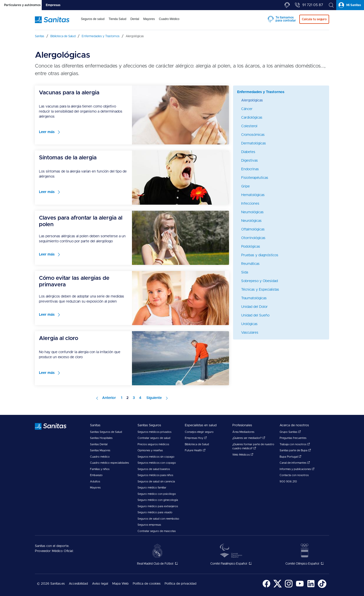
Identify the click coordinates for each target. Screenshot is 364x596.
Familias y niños (100, 469)
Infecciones (250, 204)
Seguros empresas (149, 525)
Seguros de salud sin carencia (156, 482)
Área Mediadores (243, 432)
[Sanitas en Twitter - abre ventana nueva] (278, 587)
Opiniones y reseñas (150, 450)
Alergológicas (252, 100)
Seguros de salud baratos (154, 469)
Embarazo (96, 475)
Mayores (95, 488)
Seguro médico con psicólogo (157, 494)
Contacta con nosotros (294, 475)
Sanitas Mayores (100, 450)
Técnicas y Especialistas (260, 290)
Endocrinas (250, 169)
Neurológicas (251, 221)
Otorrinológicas (253, 238)
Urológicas (249, 324)
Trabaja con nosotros (295, 444)
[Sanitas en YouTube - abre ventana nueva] (300, 587)
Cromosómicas (253, 135)
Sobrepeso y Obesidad (259, 281)
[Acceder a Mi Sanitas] (350, 5)
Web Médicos (243, 455)
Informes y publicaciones (297, 469)
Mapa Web (120, 584)
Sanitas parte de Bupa (295, 450)
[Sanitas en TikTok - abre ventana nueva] (322, 587)
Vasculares (250, 333)
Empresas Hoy (196, 438)
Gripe (245, 186)
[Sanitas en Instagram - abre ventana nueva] (289, 587)
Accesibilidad (78, 584)
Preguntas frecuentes (293, 438)
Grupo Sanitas (290, 432)
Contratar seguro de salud (154, 438)
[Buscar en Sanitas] (331, 5)
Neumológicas (252, 212)
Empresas (53, 5)
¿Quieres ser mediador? (249, 438)
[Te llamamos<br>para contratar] (287, 5)
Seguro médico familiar (152, 488)
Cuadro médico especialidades (109, 463)
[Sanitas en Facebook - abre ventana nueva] (266, 587)
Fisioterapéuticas (255, 178)
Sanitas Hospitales (101, 438)
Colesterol (249, 126)
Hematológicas (253, 195)
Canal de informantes (295, 463)
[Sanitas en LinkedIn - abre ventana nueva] (311, 587)
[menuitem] (93, 22)
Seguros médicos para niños (155, 475)
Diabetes (248, 152)
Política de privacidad (180, 584)
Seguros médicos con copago (157, 463)
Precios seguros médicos (153, 444)
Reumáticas (250, 264)
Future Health (195, 450)
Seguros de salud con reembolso (158, 519)
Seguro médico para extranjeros (158, 506)
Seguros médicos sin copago (156, 457)
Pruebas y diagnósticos (260, 255)
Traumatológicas (254, 298)
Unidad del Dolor (254, 307)
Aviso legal (100, 584)
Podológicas (251, 247)
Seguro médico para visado (155, 512)
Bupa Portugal (290, 457)
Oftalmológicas (253, 229)
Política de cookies (147, 584)
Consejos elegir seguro (199, 432)
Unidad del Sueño (255, 315)
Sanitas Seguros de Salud (106, 432)
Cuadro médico (100, 457)
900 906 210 (288, 482)
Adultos (95, 482)
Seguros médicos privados (154, 432)
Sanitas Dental (99, 444)
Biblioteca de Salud (197, 444)
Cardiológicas (252, 118)
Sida (245, 272)
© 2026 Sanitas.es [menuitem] (51, 584)
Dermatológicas (254, 143)
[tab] (21, 5)
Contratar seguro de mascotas (157, 531)
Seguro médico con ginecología (158, 500)
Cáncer (247, 109)
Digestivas (249, 161)
